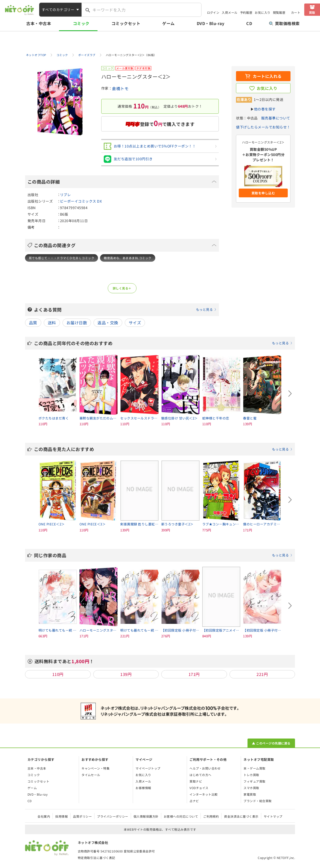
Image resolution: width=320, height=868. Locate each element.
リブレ (65, 195)
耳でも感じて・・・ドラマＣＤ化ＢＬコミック (61, 258)
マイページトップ (148, 768)
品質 (33, 323)
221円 (262, 674)
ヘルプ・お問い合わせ (205, 768)
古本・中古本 (39, 23)
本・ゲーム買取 (254, 768)
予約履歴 (246, 12)
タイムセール (91, 775)
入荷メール (229, 12)
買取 (312, 12)
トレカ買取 (251, 775)
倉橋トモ (120, 88)
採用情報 (61, 816)
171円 (194, 674)
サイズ (135, 323)
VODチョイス (199, 788)
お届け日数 (77, 323)
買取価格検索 (284, 23)
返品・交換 (108, 323)
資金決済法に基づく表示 (241, 816)
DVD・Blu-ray (210, 23)
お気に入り (262, 12)
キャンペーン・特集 (95, 768)
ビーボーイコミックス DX (81, 201)
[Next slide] (290, 394)
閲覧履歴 (279, 12)
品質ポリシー (82, 816)
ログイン (213, 12)
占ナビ (194, 801)
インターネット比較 (203, 794)
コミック (81, 23)
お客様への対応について (181, 816)
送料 (52, 323)
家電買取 (250, 794)
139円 (126, 674)
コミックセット (126, 23)
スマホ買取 (251, 788)
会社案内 (44, 816)
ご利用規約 (211, 816)
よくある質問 (125, 310)
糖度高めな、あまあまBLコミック (128, 258)
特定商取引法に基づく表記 (96, 858)
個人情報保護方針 (146, 816)
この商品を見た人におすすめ (163, 449)
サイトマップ (273, 816)
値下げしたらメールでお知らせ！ (263, 127)
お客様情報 (143, 788)
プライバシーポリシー (113, 816)
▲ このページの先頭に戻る (271, 743)
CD (249, 23)
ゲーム (168, 23)
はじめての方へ (200, 775)
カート (296, 12)
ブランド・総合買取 (257, 801)
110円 (58, 674)
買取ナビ (196, 781)
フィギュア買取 (254, 781)
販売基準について (276, 118)
